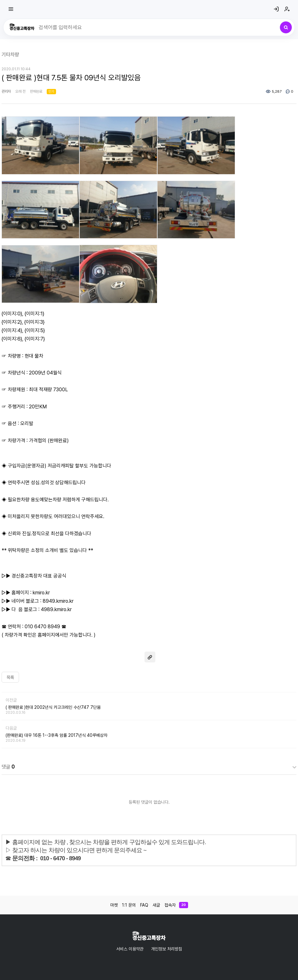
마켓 (114, 905)
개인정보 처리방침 (167, 949)
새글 (156, 905)
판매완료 (36, 91)
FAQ (144, 905)
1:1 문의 (129, 905)
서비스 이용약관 (130, 949)
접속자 (176, 905)
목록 (10, 677)
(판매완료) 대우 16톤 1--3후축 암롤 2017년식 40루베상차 (57, 735)
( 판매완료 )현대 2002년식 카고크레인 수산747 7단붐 (53, 707)
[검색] (286, 27)
